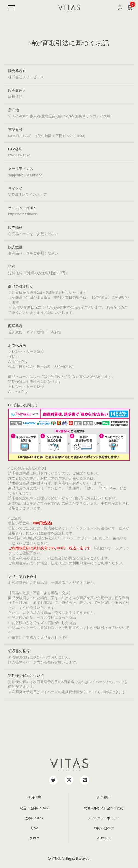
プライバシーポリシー (104, 818)
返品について (34, 818)
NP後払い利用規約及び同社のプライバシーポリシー (50, 538)
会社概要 (34, 798)
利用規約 (104, 798)
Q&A (35, 828)
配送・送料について (34, 808)
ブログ (34, 838)
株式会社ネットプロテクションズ (71, 528)
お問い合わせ (104, 828)
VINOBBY (104, 838)
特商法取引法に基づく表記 (104, 808)
